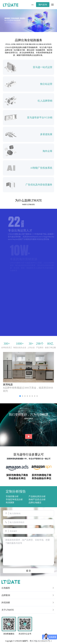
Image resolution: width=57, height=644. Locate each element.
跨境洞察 (28, 603)
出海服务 (28, 588)
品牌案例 (28, 595)
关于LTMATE (28, 610)
